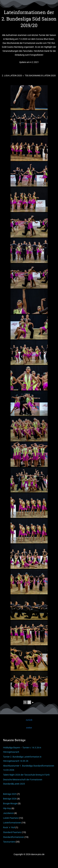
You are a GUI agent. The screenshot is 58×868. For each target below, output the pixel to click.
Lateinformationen (12, 823)
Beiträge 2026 (10, 799)
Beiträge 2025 (10, 794)
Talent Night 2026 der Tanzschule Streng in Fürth (26, 775)
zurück (29, 720)
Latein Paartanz (11, 818)
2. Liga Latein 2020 (12, 76)
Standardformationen (14, 837)
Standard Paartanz (12, 832)
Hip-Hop (7, 808)
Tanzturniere (9, 842)
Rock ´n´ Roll (9, 827)
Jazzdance (8, 813)
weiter (29, 728)
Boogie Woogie (10, 804)
